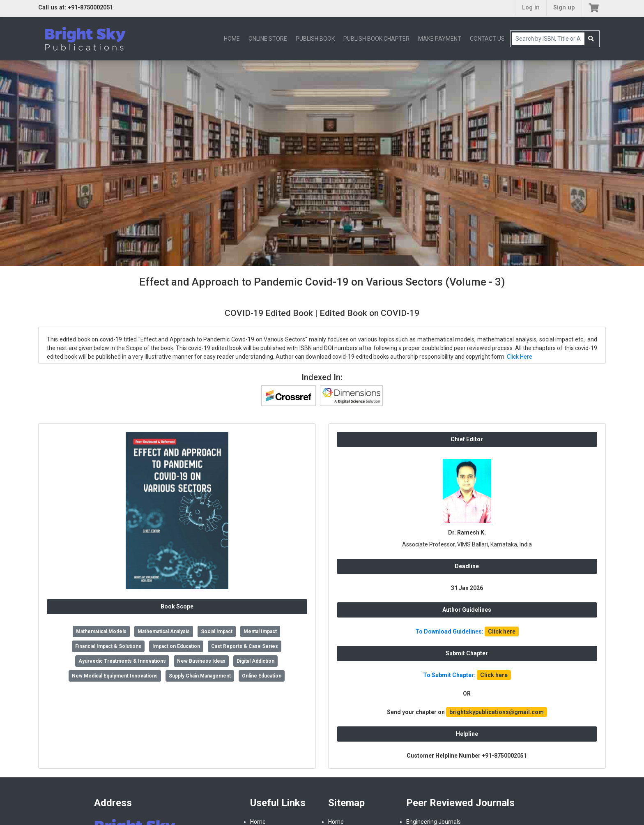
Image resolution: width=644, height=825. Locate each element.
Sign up (564, 8)
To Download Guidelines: (467, 631)
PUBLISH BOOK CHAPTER (376, 39)
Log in (531, 8)
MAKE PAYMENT (440, 39)
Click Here (520, 357)
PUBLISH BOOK (315, 39)
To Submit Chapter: (467, 675)
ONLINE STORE (268, 39)
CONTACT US (487, 39)
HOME (232, 39)
